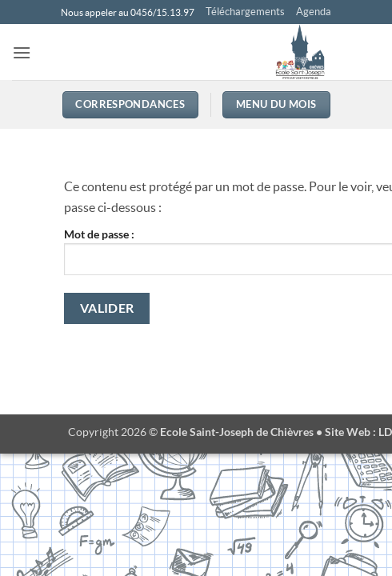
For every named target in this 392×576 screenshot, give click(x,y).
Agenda (314, 12)
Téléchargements (245, 12)
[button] (22, 52)
